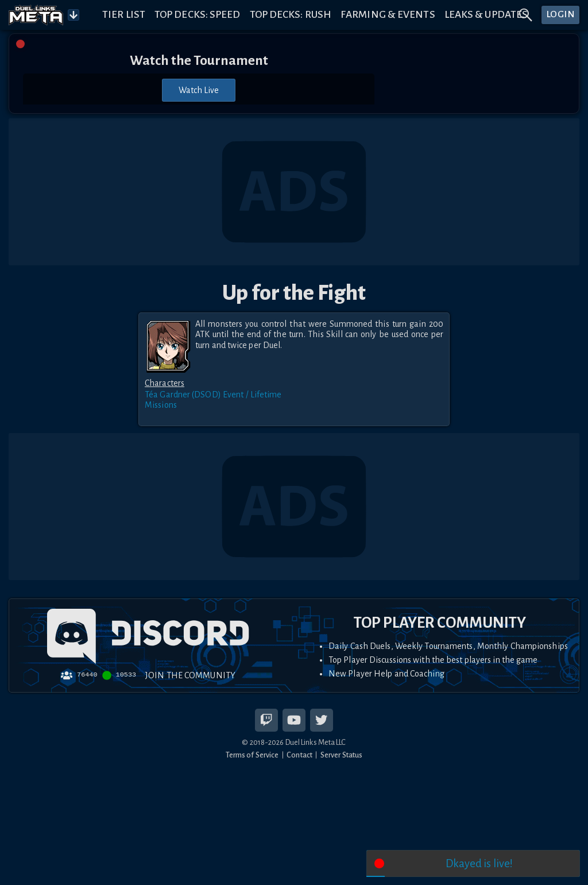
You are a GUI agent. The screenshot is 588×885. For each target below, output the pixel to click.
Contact (299, 755)
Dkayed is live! (479, 863)
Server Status (341, 755)
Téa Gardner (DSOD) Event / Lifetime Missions (213, 400)
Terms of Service (252, 755)
